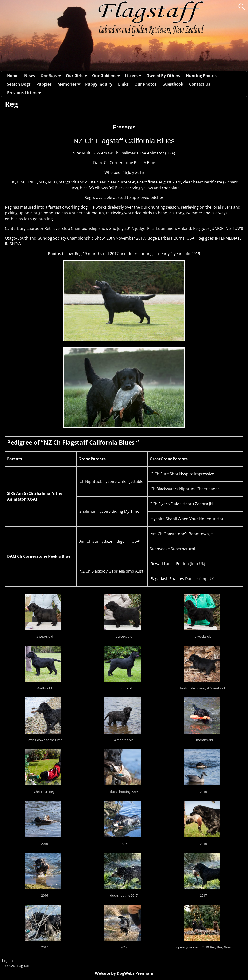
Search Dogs (19, 84)
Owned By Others (163, 76)
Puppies (44, 84)
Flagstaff (23, 966)
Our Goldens (107, 76)
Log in (7, 961)
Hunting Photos (201, 76)
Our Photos (145, 84)
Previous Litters (25, 92)
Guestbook (173, 84)
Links (123, 84)
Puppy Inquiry (99, 84)
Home (13, 76)
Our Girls (77, 76)
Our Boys (52, 76)
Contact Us (200, 84)
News (30, 76)
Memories (70, 84)
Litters (134, 76)
